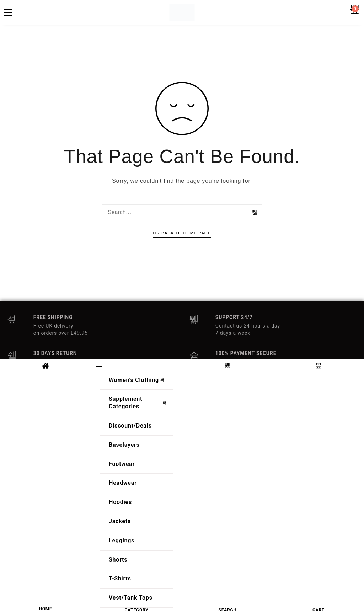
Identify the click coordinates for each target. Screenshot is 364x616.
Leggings (122, 540)
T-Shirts (120, 578)
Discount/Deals (130, 426)
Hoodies (120, 502)
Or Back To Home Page (182, 233)
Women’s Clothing (138, 380)
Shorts (118, 560)
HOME (45, 609)
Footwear (122, 464)
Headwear (123, 483)
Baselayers (124, 445)
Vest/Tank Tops (131, 598)
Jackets (120, 521)
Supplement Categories (139, 403)
